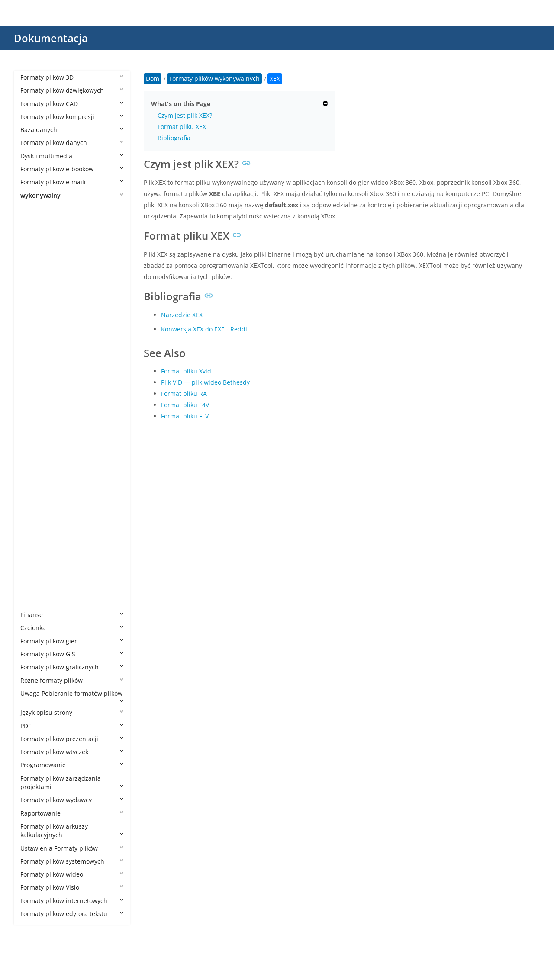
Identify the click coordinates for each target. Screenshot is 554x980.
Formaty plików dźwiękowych (72, 90)
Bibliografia (174, 138)
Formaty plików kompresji (72, 117)
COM (36, 379)
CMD (36, 366)
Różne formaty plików (72, 680)
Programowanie (72, 765)
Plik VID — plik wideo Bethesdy (205, 382)
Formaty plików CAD (72, 104)
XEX (35, 602)
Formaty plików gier (72, 641)
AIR (34, 261)
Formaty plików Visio (72, 887)
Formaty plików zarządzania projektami (72, 782)
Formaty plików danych (72, 143)
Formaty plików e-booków (72, 169)
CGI (34, 339)
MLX (35, 444)
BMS (35, 313)
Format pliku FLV (185, 416)
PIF (33, 484)
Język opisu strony (72, 712)
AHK (35, 248)
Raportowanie (72, 813)
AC (33, 235)
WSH (36, 562)
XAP (34, 575)
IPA (34, 418)
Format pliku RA (184, 394)
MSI (34, 458)
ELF (34, 392)
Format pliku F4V (185, 405)
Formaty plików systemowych (72, 861)
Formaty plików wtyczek (72, 752)
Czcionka (72, 628)
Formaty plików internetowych (72, 901)
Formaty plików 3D (72, 77)
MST (35, 471)
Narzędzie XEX (182, 315)
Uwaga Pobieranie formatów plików (72, 697)
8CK (35, 221)
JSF (33, 431)
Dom (153, 79)
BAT (35, 287)
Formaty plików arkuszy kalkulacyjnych (72, 831)
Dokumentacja (51, 38)
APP (34, 274)
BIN (34, 300)
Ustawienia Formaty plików (72, 848)
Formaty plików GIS (72, 654)
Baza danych (72, 130)
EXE (34, 405)
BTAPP (38, 326)
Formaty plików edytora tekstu (72, 914)
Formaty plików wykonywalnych (74, 208)
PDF (72, 726)
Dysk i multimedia (72, 156)
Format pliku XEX (182, 127)
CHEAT (39, 352)
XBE (34, 589)
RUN (35, 523)
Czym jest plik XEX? (185, 115)
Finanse (72, 615)
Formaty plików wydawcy (72, 800)
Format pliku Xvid (186, 371)
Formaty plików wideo (72, 874)
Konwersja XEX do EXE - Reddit (205, 329)
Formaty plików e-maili (72, 182)
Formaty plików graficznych (72, 667)
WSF (35, 549)
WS (34, 536)
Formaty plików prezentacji (72, 739)
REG (35, 510)
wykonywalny (72, 195)
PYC (34, 497)
